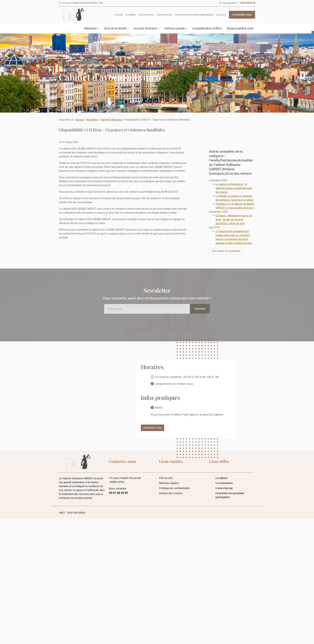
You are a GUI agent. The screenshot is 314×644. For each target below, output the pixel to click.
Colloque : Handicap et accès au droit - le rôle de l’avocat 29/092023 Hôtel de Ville (234, 210)
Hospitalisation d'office (207, 28)
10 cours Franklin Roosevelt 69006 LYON (82, 3)
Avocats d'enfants (145, 28)
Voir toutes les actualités (226, 242)
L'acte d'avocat (164, 15)
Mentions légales (169, 469)
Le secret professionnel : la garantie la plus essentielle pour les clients (234, 179)
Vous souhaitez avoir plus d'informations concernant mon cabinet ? (157, 284)
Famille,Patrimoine (111, 120)
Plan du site (166, 464)
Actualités (221, 15)
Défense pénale (175, 28)
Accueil (119, 15)
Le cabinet (130, 15)
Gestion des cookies (171, 479)
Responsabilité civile (240, 28)
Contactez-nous (242, 15)
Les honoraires (146, 15)
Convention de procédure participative (194, 15)
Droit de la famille (115, 28)
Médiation (90, 28)
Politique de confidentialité (174, 474)
